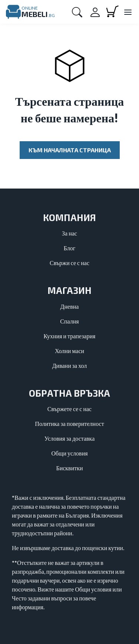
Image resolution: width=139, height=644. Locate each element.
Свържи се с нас (69, 263)
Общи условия (69, 453)
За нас (69, 233)
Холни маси (69, 351)
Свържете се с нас (69, 409)
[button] (77, 12)
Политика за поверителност (69, 423)
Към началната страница (70, 150)
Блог (70, 248)
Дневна (70, 306)
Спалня (69, 321)
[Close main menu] (128, 13)
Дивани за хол (70, 365)
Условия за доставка (70, 438)
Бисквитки (69, 468)
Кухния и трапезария (70, 336)
